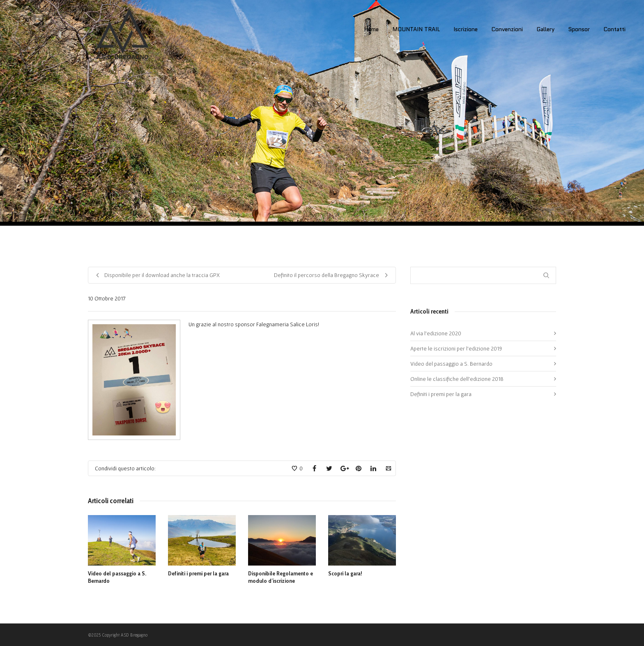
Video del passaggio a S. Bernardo (451, 364)
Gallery (545, 29)
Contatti (614, 29)
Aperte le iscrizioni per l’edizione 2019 (456, 348)
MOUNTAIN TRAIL (416, 29)
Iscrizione (466, 29)
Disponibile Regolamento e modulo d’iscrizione (281, 577)
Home (371, 29)
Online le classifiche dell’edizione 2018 (457, 379)
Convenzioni (507, 29)
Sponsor (579, 29)
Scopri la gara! (345, 573)
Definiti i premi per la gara (198, 573)
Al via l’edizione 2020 (436, 333)
